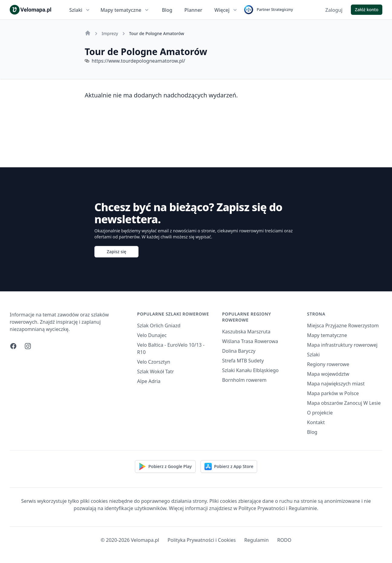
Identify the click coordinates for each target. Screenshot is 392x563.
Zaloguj (334, 10)
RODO (284, 540)
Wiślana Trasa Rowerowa (250, 341)
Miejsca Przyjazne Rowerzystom (343, 326)
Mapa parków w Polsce (333, 393)
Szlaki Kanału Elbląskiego (250, 370)
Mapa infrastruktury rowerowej (342, 345)
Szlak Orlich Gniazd (159, 326)
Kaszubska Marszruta (246, 332)
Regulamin (257, 540)
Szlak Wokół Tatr (155, 372)
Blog (167, 10)
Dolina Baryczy (239, 351)
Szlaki (80, 10)
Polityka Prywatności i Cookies (202, 540)
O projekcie (320, 413)
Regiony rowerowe (328, 364)
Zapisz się (116, 252)
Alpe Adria (149, 381)
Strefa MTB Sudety (243, 361)
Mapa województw (328, 374)
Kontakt (316, 422)
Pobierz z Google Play (165, 466)
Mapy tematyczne (125, 10)
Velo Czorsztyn (154, 362)
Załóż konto (367, 10)
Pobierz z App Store (229, 466)
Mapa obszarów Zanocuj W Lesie (344, 403)
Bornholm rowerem (244, 380)
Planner (193, 10)
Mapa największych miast (336, 384)
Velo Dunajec (152, 335)
